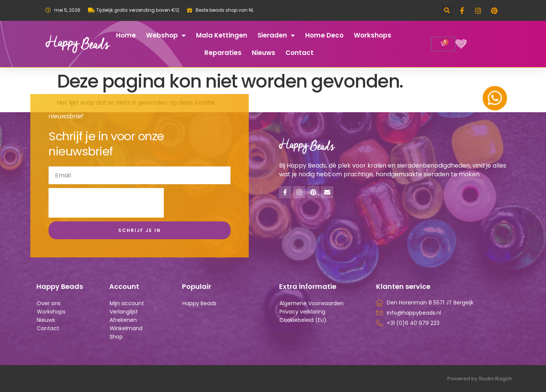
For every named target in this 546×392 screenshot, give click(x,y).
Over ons (49, 303)
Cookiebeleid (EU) (303, 320)
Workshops (373, 35)
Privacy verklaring (302, 312)
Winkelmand (126, 328)
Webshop (166, 35)
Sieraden (276, 35)
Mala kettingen (222, 35)
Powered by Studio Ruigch (480, 379)
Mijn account (127, 303)
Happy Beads (199, 303)
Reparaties (223, 53)
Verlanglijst (124, 312)
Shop (116, 337)
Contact (300, 53)
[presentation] (106, 203)
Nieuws (264, 53)
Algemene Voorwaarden (311, 303)
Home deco (324, 35)
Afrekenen (123, 320)
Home (126, 35)
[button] (447, 10)
